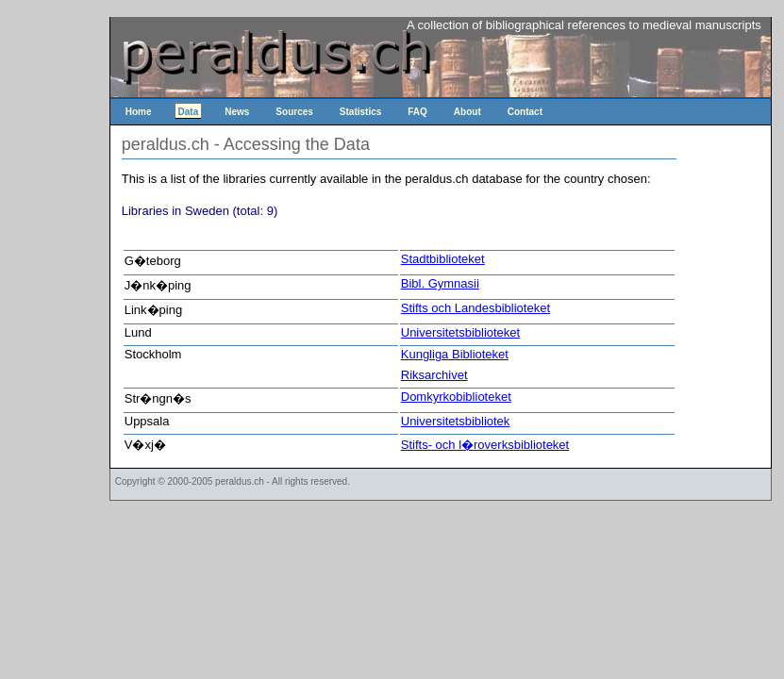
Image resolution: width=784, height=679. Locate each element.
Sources (294, 112)
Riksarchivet (434, 375)
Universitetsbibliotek (456, 421)
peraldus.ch (240, 481)
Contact (525, 112)
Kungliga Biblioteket (455, 354)
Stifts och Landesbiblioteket (475, 308)
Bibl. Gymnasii (440, 283)
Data (189, 112)
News (237, 112)
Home (139, 112)
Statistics (360, 112)
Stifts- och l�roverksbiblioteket (485, 445)
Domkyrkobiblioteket (456, 397)
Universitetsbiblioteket (460, 332)
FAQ (417, 112)
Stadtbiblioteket (443, 259)
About (467, 112)
